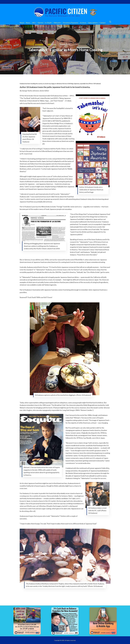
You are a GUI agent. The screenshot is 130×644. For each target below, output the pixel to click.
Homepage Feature (65, 44)
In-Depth (76, 44)
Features (54, 44)
